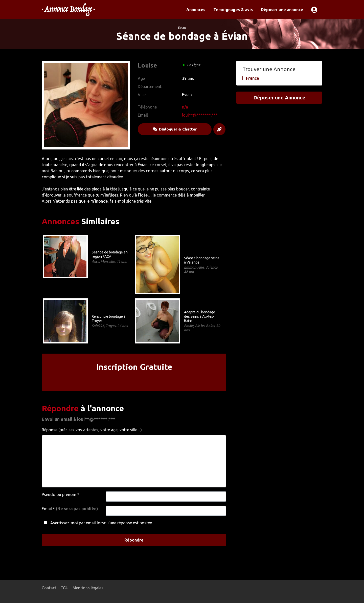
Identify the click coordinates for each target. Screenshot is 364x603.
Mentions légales (88, 588)
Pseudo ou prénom (61, 494)
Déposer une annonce (282, 10)
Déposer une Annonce (279, 98)
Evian (182, 28)
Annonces (196, 10)
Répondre (134, 540)
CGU (64, 588)
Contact (49, 588)
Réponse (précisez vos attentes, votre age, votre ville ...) (92, 430)
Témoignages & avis (233, 10)
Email (70, 509)
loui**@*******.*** (200, 115)
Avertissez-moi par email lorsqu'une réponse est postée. (97, 523)
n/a (185, 107)
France (253, 78)
